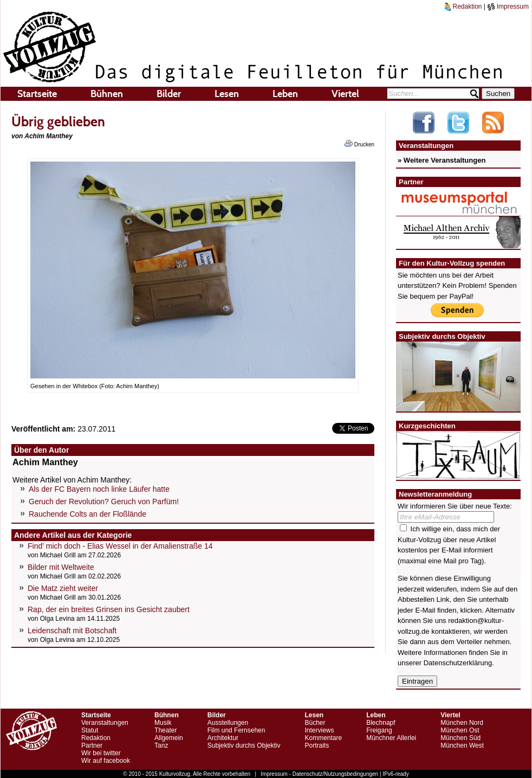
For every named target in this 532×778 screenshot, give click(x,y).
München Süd (460, 738)
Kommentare (323, 738)
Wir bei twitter (101, 753)
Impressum (508, 7)
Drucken (359, 144)
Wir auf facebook (106, 761)
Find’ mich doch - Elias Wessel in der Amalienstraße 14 (120, 546)
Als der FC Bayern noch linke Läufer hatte (99, 489)
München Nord (462, 723)
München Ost (460, 730)
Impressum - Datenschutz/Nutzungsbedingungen (319, 774)
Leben (285, 94)
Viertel (345, 94)
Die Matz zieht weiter (63, 588)
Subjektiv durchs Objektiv (244, 745)
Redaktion (463, 7)
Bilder (169, 94)
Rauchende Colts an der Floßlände (87, 514)
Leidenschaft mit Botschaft (72, 631)
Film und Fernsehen (236, 730)
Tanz (161, 745)
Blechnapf (381, 723)
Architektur (223, 738)
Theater (166, 730)
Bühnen (107, 94)
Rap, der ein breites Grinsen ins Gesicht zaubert (109, 609)
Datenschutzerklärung (458, 663)
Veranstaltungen (105, 723)
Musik (163, 723)
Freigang (379, 730)
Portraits (317, 745)
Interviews (319, 730)
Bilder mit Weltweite (61, 567)
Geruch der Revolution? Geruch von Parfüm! (104, 501)
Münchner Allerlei (391, 738)
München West (462, 745)
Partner (92, 745)
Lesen (227, 94)
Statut (90, 730)
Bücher (315, 723)
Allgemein (169, 738)
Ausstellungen (228, 723)
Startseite (37, 94)
